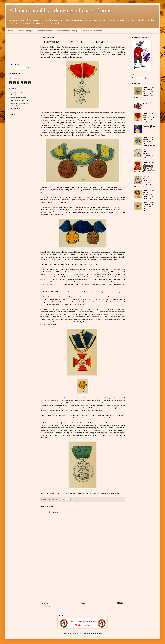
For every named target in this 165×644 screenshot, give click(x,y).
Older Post (121, 603)
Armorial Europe (25, 31)
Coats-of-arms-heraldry (19, 98)
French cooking (16, 109)
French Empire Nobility (148, 103)
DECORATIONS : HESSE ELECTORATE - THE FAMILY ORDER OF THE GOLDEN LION (144, 167)
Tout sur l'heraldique (18, 92)
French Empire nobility (67, 31)
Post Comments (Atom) (57, 607)
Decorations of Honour (92, 31)
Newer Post (45, 603)
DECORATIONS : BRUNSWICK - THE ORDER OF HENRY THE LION (149, 118)
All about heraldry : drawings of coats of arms (60, 10)
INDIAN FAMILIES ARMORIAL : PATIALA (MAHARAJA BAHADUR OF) (143, 181)
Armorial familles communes (21, 103)
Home (10, 31)
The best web (16, 106)
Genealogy (15, 95)
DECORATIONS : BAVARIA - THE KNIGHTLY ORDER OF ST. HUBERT (149, 207)
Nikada (86, 634)
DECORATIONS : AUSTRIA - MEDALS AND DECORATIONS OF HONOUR (149, 195)
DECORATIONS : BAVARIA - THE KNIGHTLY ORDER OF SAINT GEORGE (149, 142)
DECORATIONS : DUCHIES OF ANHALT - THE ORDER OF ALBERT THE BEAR (144, 93)
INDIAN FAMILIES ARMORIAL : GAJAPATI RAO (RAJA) (149, 154)
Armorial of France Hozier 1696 (149, 127)
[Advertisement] (82, 583)
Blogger (100, 634)
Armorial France (45, 31)
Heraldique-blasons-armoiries (21, 100)
